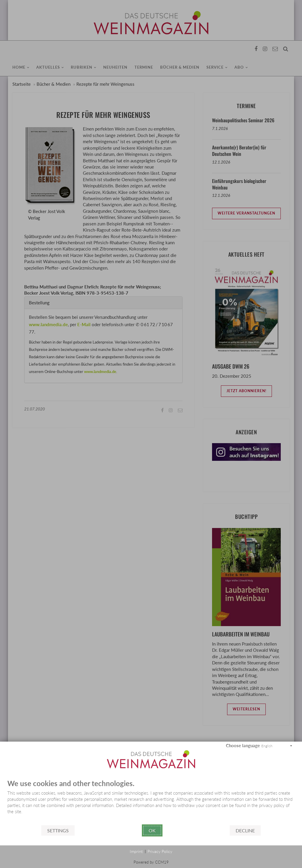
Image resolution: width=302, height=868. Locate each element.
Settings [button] (58, 830)
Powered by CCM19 (151, 862)
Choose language (243, 745)
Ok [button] (152, 830)
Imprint (136, 851)
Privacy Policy (160, 851)
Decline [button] (245, 830)
